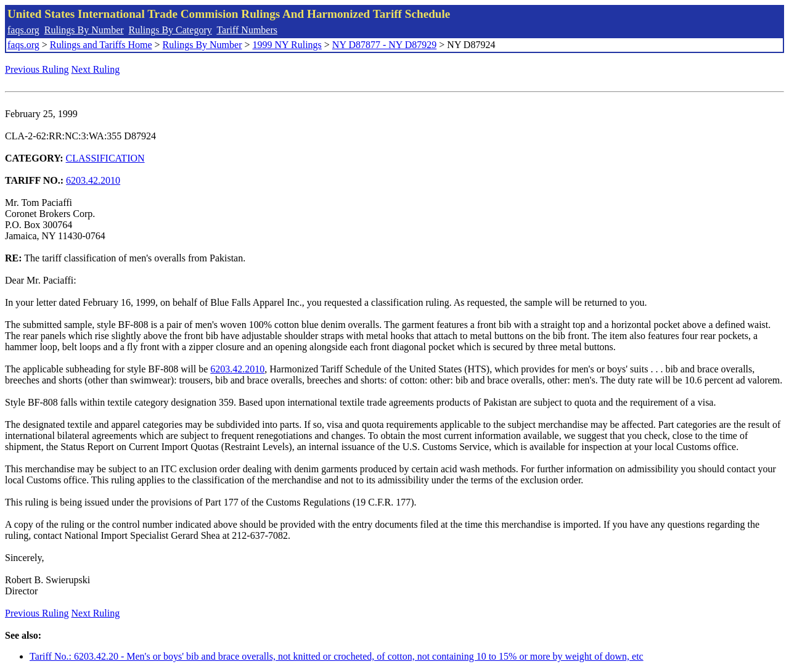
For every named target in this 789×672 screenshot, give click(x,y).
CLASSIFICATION (105, 158)
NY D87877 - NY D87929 (384, 45)
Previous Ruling (37, 69)
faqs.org (23, 30)
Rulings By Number (84, 30)
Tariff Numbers (247, 30)
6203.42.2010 (93, 180)
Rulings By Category (170, 30)
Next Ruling (96, 69)
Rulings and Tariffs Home (101, 45)
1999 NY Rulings (287, 45)
